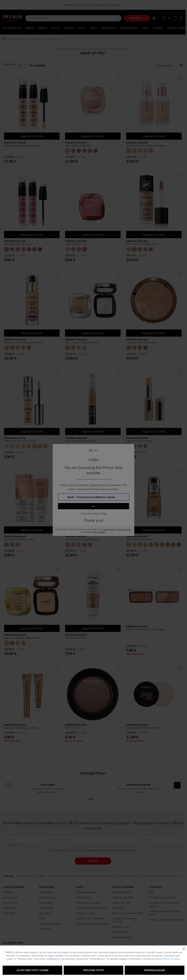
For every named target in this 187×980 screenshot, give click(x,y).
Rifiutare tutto (93, 970)
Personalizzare (155, 970)
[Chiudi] (184, 949)
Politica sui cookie (171, 959)
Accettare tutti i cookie (33, 970)
